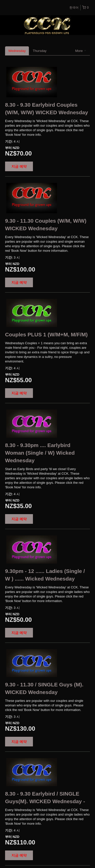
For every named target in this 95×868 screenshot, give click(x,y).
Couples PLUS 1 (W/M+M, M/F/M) (46, 334)
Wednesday (17, 51)
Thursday (40, 51)
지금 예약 (19, 166)
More (81, 51)
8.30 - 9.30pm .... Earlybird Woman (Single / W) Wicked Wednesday (40, 453)
